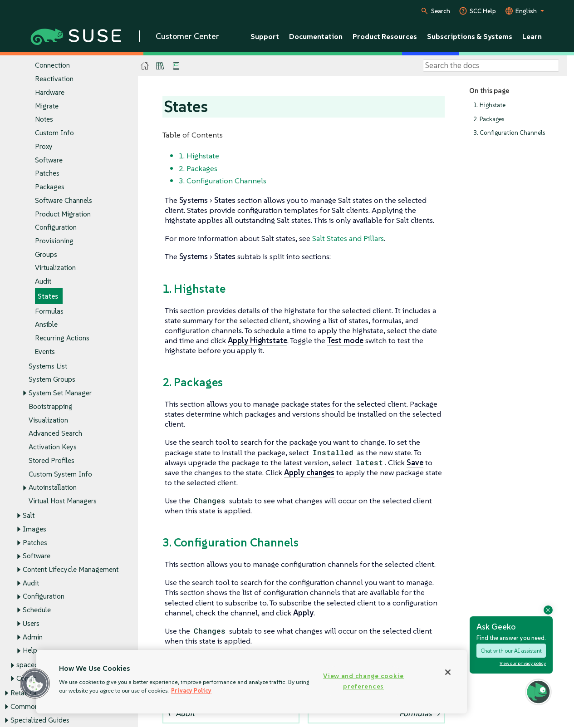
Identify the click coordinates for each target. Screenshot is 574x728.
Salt (29, 515)
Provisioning (54, 241)
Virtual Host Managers (63, 501)
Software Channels (64, 200)
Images (34, 529)
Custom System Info (60, 474)
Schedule (37, 610)
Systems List (48, 366)
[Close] (448, 672)
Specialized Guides (40, 720)
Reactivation (54, 79)
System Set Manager (60, 393)
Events (45, 352)
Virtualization (55, 268)
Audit (43, 282)
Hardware (50, 92)
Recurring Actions (62, 338)
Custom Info (54, 133)
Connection (52, 66)
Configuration (56, 228)
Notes (44, 120)
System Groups (52, 380)
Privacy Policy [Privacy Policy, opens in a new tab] (191, 691)
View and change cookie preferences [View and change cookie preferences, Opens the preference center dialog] (363, 681)
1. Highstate (489, 105)
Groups (46, 254)
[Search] (491, 66)
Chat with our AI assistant (511, 651)
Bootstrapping (51, 406)
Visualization (48, 420)
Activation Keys (53, 447)
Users (31, 623)
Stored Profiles (52, 460)
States (48, 296)
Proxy (44, 146)
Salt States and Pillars (348, 238)
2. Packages (489, 119)
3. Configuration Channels (509, 133)
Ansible (46, 325)
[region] (252, 682)
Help (30, 651)
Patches (47, 174)
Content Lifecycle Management (71, 569)
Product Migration (63, 214)
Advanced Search (55, 434)
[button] (538, 692)
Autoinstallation (53, 488)
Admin (33, 637)
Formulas (49, 311)
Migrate (47, 106)
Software (49, 160)
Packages (50, 187)
